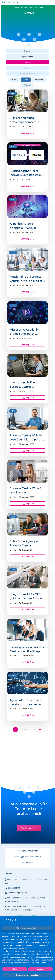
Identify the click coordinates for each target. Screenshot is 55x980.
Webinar (27, 85)
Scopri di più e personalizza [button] (27, 975)
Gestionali (33, 7)
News (26, 80)
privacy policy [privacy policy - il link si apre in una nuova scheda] (42, 936)
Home (17, 7)
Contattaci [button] (27, 828)
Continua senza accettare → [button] (27, 928)
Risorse (24, 7)
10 (35, 729)
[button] (27, 51)
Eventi (15, 80)
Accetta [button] (40, 969)
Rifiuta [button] (15, 969)
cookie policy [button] (24, 948)
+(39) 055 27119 (12, 888)
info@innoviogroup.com (16, 893)
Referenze (39, 80)
